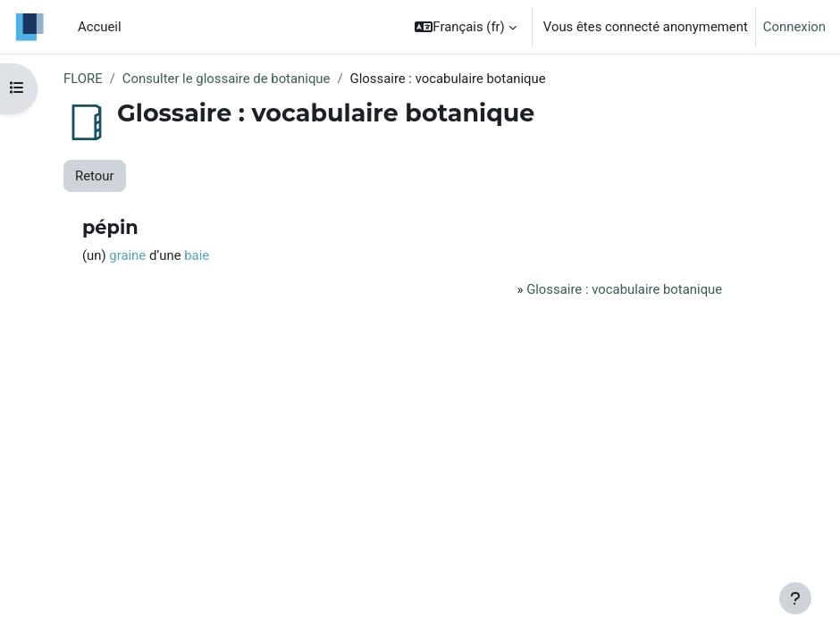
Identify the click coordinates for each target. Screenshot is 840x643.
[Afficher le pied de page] (795, 598)
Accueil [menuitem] (100, 27)
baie (197, 255)
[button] (465, 27)
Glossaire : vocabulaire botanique (624, 289)
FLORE (83, 79)
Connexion (794, 27)
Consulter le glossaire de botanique (227, 79)
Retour (95, 176)
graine (127, 255)
